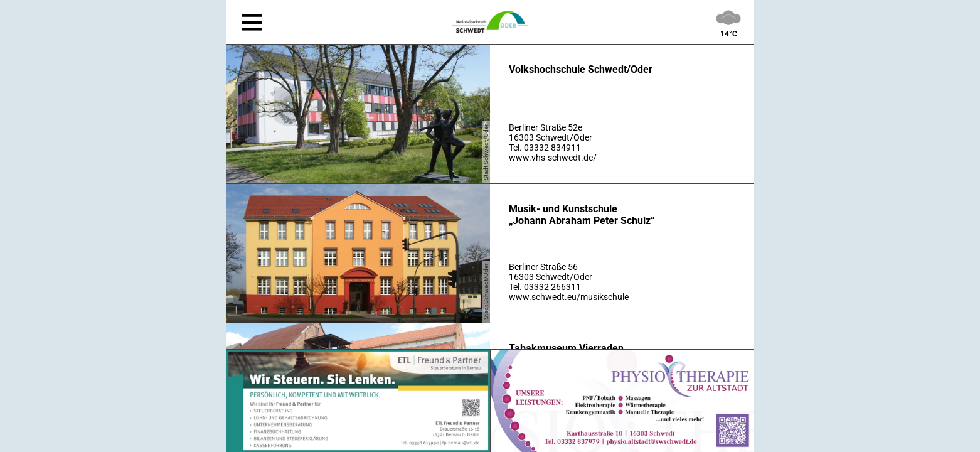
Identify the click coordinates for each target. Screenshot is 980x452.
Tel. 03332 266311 (545, 287)
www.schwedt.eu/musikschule (569, 297)
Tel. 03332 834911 (545, 148)
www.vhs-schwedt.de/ (553, 158)
